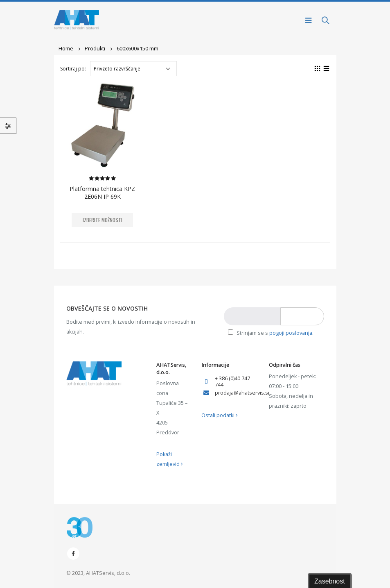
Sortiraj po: (73, 69)
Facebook (73, 554)
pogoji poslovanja (291, 333)
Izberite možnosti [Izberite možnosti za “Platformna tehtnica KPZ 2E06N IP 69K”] (103, 220)
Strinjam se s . (271, 333)
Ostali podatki (220, 415)
